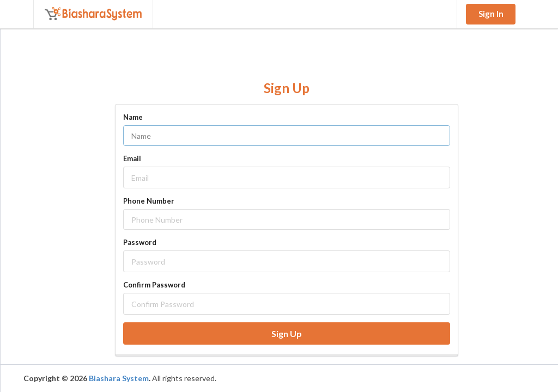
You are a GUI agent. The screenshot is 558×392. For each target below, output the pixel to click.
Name (133, 117)
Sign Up (287, 333)
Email (132, 158)
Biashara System (119, 378)
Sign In (491, 14)
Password (140, 242)
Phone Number (149, 201)
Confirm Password (154, 285)
